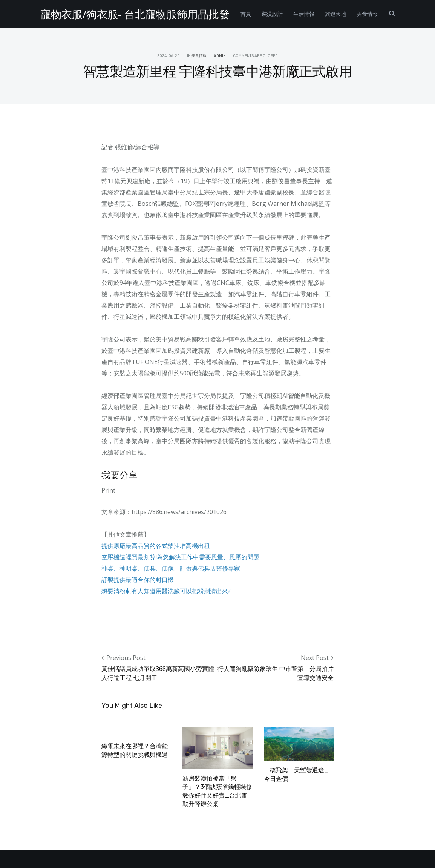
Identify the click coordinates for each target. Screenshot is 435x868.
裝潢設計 (272, 14)
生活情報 (304, 14)
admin (220, 56)
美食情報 (367, 14)
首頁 (246, 14)
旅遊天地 (335, 14)
